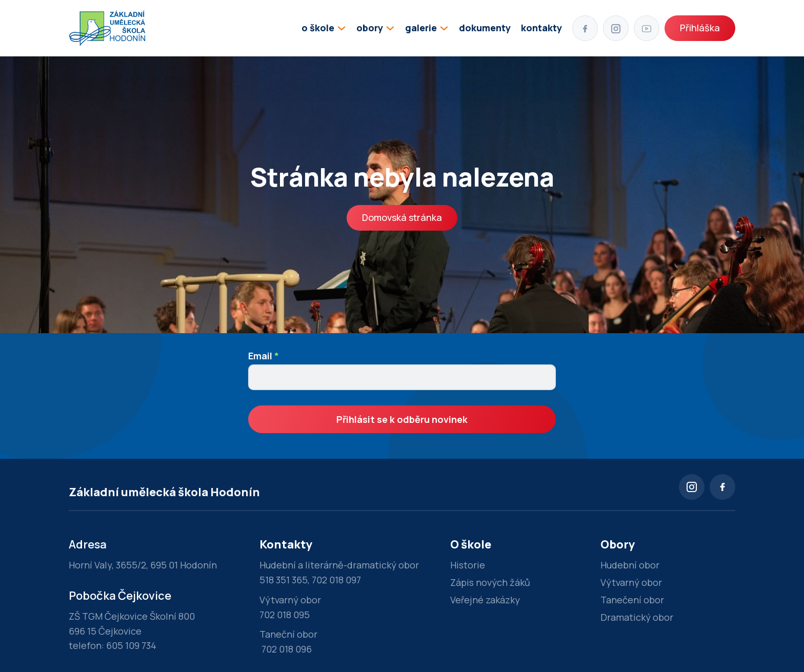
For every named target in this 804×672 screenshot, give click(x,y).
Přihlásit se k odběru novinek (402, 419)
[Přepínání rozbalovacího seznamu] (341, 28)
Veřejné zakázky (485, 600)
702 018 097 (336, 580)
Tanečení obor (632, 600)
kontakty (541, 28)
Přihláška (700, 28)
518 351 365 (284, 580)
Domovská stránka (402, 217)
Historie (468, 565)
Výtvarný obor (631, 582)
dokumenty (485, 28)
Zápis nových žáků (490, 582)
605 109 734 (131, 645)
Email (264, 356)
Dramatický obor (637, 617)
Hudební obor (630, 565)
